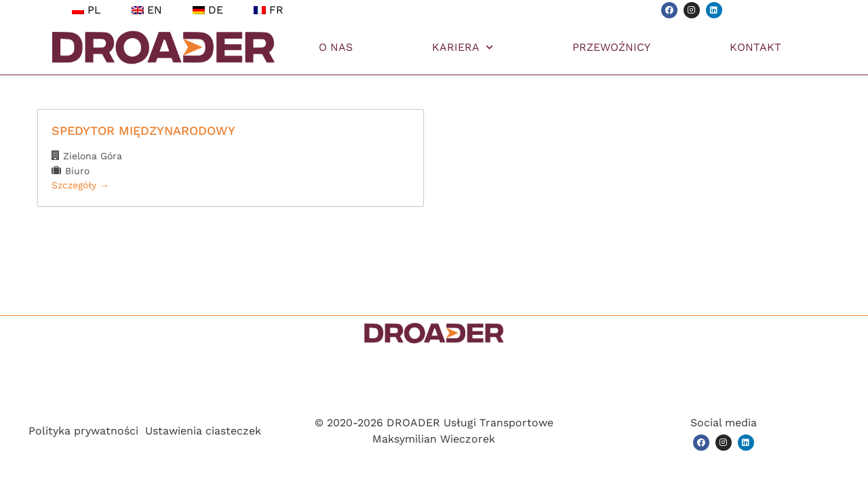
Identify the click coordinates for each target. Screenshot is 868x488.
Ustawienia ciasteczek (203, 431)
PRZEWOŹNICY (611, 47)
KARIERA (462, 47)
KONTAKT (755, 47)
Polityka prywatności (83, 431)
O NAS (336, 47)
